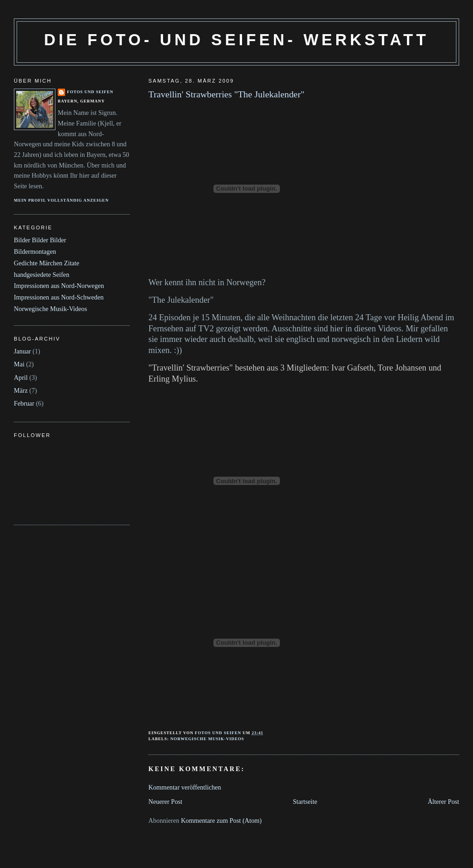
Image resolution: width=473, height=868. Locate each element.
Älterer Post (443, 802)
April (21, 377)
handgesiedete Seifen (42, 275)
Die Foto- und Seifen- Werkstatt (236, 40)
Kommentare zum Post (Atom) (221, 820)
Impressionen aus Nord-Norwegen (59, 286)
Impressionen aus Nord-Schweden (59, 297)
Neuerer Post (165, 802)
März (21, 390)
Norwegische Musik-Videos (207, 739)
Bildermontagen (35, 251)
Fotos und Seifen (90, 92)
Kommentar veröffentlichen (185, 787)
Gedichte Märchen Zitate (47, 263)
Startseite (305, 802)
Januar (22, 351)
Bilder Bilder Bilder (40, 240)
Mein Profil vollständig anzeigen (61, 200)
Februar (24, 403)
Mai (19, 364)
